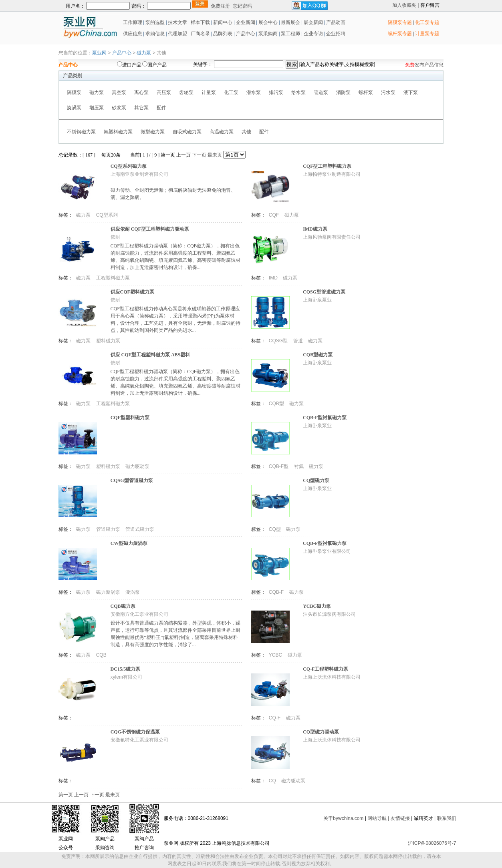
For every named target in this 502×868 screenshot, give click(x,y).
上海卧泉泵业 (317, 300)
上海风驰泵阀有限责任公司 (332, 237)
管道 (299, 341)
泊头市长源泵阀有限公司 (329, 614)
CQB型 (277, 404)
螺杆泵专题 (400, 34)
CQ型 (275, 529)
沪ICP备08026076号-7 (432, 843)
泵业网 (99, 53)
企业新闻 (246, 22)
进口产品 (132, 65)
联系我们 (447, 818)
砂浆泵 (119, 108)
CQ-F (275, 718)
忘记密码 (242, 6)
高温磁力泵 (222, 132)
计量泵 (209, 92)
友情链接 (400, 818)
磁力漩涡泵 (109, 592)
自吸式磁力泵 (187, 132)
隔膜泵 (74, 92)
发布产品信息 (429, 65)
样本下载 (200, 22)
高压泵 (164, 92)
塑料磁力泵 (108, 341)
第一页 (168, 155)
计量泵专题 (427, 34)
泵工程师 (290, 34)
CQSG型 (279, 341)
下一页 (199, 155)
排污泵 (276, 92)
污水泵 (388, 92)
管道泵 (321, 92)
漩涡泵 (133, 592)
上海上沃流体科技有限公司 (332, 677)
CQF (275, 215)
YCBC (276, 655)
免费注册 (220, 6)
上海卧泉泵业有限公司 (327, 551)
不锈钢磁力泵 (81, 132)
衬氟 (299, 466)
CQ (273, 781)
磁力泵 (144, 53)
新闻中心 (223, 22)
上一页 (183, 155)
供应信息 (132, 34)
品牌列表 (223, 34)
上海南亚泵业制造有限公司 (139, 174)
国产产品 (157, 65)
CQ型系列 (107, 215)
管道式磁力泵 (140, 529)
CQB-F (277, 592)
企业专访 (313, 34)
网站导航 (377, 818)
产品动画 (336, 22)
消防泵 (343, 92)
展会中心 (267, 22)
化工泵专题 (427, 22)
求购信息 (155, 34)
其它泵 (141, 108)
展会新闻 (313, 22)
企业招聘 (335, 34)
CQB (101, 655)
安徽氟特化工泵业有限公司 (139, 740)
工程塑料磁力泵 (113, 278)
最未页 (215, 155)
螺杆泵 (366, 92)
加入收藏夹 (404, 5)
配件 (161, 108)
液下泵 (411, 92)
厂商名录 (201, 34)
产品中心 (246, 34)
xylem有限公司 (126, 677)
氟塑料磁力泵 (118, 132)
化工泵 (231, 92)
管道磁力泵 (109, 529)
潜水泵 (254, 92)
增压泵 (97, 108)
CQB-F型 (279, 466)
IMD (274, 278)
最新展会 (290, 22)
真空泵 (119, 92)
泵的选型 (156, 22)
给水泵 (298, 92)
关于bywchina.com (343, 818)
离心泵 (141, 92)
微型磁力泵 (153, 132)
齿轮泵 (186, 92)
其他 (246, 132)
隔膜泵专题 (400, 22)
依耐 (115, 237)
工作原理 (132, 22)
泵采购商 (267, 34)
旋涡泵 (74, 108)
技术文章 (177, 22)
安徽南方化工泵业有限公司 (139, 614)
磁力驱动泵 (137, 466)
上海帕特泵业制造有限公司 (332, 174)
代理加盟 (177, 34)
